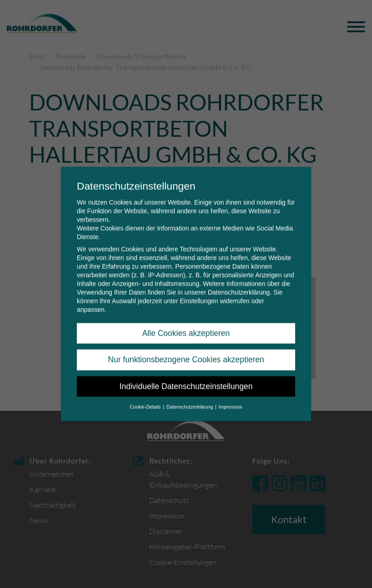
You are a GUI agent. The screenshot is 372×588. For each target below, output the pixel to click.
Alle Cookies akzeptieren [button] (186, 327)
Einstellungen (199, 294)
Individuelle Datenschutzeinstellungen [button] (186, 380)
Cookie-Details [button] (146, 400)
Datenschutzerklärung (239, 286)
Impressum (231, 400)
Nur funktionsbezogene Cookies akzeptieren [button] (186, 354)
